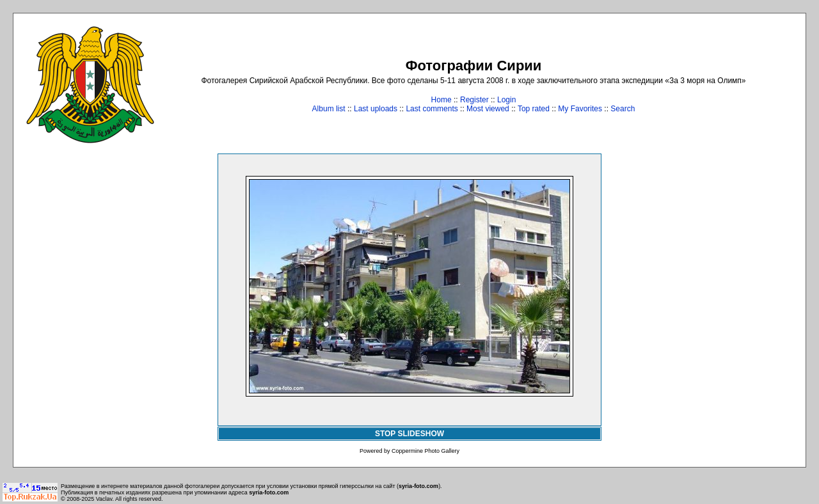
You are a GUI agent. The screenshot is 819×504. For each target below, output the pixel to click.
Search (623, 109)
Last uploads (376, 109)
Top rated (534, 109)
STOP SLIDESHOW (409, 434)
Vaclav (104, 499)
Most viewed (488, 109)
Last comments (432, 109)
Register (474, 100)
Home (441, 100)
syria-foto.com (418, 486)
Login (506, 100)
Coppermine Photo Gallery (425, 451)
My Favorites (580, 109)
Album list (329, 109)
